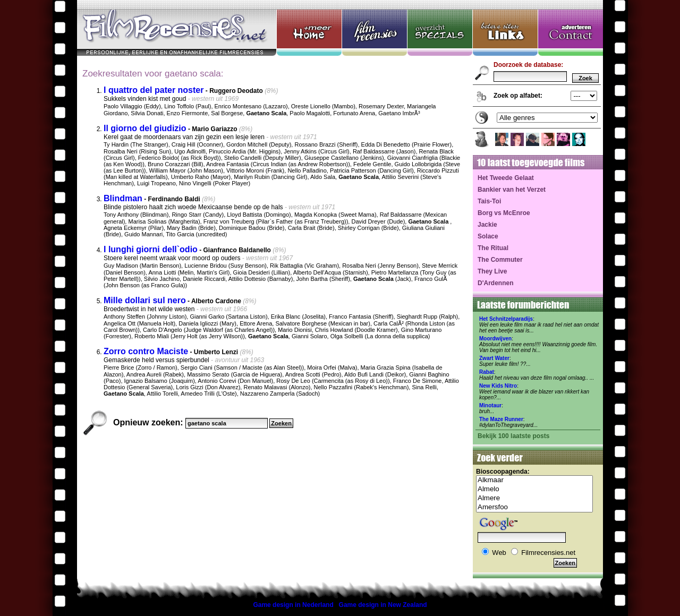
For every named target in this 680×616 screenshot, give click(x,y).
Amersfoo (534, 507)
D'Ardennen (496, 283)
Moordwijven (495, 339)
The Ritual (493, 248)
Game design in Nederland (293, 605)
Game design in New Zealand (383, 605)
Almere (534, 498)
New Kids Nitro (498, 386)
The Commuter (500, 260)
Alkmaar (534, 480)
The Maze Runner (501, 419)
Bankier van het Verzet (512, 190)
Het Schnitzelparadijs (506, 319)
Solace (488, 236)
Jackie (487, 225)
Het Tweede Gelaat (506, 178)
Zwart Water (494, 358)
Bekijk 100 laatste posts (513, 436)
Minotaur (490, 405)
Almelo (534, 489)
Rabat (487, 372)
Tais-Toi (489, 201)
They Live (492, 271)
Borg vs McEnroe (504, 213)
